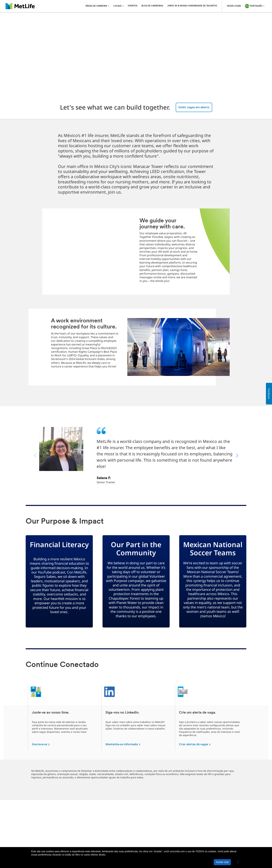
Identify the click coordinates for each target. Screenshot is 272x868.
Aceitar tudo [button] (222, 862)
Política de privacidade (67, 845)
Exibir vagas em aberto (194, 107)
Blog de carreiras (152, 6)
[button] (238, 862)
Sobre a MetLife (41, 845)
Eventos (133, 6)
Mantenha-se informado (122, 744)
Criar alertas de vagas (194, 744)
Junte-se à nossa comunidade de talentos (192, 6)
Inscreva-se (40, 744)
